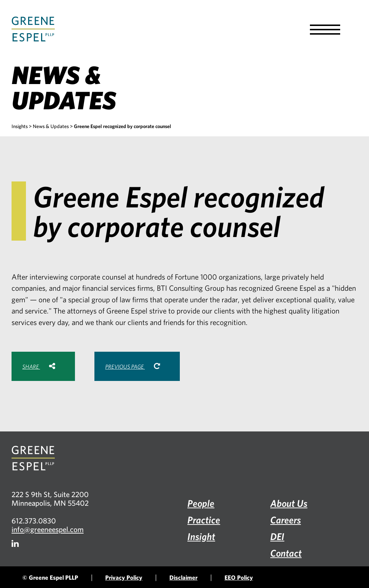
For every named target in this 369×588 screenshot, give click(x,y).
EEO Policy (239, 577)
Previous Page (133, 366)
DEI (277, 536)
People (201, 503)
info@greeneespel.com (48, 529)
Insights (20, 126)
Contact (286, 553)
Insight (201, 536)
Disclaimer (183, 577)
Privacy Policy (124, 577)
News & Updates (51, 126)
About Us (289, 503)
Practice (204, 520)
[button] (325, 30)
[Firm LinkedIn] (15, 543)
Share (39, 366)
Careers (286, 520)
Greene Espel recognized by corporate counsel (123, 126)
